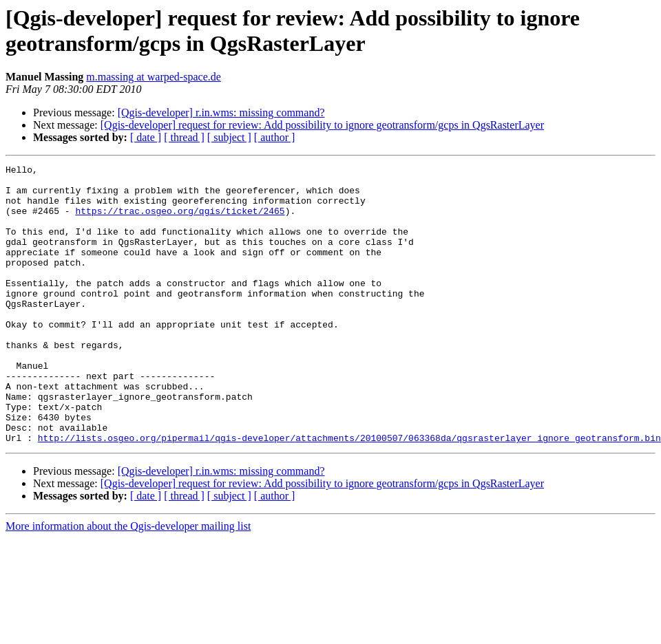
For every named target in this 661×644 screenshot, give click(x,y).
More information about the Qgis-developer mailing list (128, 582)
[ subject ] (229, 137)
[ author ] (275, 137)
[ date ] (146, 137)
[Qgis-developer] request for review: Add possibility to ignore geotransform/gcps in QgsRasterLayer (322, 125)
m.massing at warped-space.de (153, 77)
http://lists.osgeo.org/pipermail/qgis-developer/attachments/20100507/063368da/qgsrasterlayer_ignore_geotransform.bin (349, 493)
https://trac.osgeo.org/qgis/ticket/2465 (180, 221)
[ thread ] (184, 137)
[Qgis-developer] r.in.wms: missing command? (221, 112)
